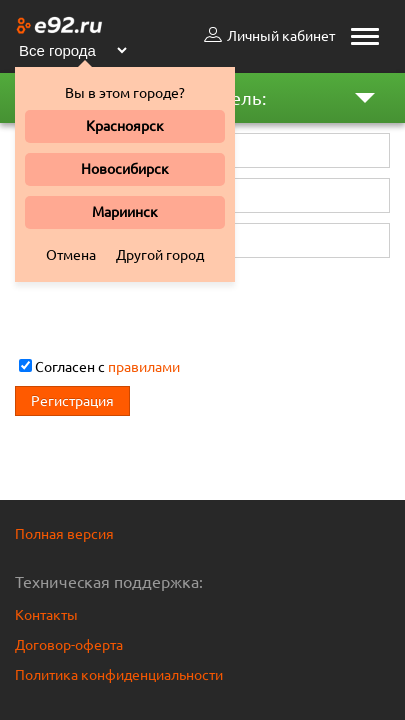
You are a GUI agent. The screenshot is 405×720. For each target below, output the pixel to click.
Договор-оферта (69, 645)
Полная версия (64, 534)
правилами (144, 367)
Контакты (46, 615)
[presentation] (167, 307)
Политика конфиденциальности (119, 675)
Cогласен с (99, 367)
